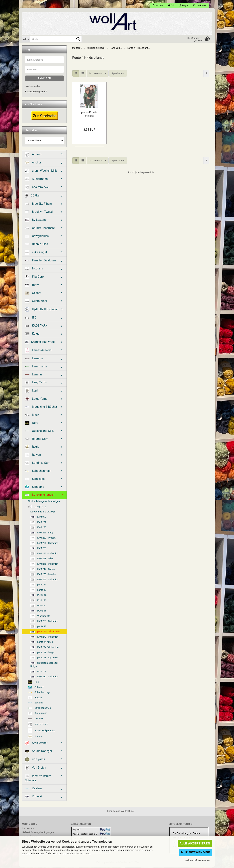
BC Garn (33, 197)
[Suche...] (26, 39)
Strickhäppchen (39, 709)
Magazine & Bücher (41, 408)
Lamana (34, 359)
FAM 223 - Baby (42, 534)
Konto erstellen (33, 87)
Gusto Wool (36, 302)
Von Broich (35, 769)
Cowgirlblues (37, 237)
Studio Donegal (38, 752)
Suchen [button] (158, 5)
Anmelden (44, 79)
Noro (32, 424)
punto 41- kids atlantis (89, 115)
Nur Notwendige (196, 852)
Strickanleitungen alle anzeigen (44, 502)
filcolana (34, 269)
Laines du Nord (38, 351)
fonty (32, 286)
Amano (33, 156)
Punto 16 (38, 596)
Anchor (33, 164)
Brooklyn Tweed (39, 213)
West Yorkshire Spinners (38, 779)
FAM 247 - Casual (43, 570)
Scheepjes (35, 480)
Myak (32, 416)
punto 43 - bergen (43, 653)
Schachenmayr (38, 472)
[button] (171, 5)
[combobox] (98, 74)
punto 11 (38, 586)
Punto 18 (38, 612)
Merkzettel (200, 5)
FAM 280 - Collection (44, 678)
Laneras (34, 375)
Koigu (32, 335)
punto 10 (38, 591)
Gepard (33, 294)
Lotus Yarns (36, 400)
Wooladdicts (40, 617)
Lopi (31, 392)
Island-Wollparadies (41, 732)
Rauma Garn (37, 440)
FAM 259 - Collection (44, 581)
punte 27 (38, 628)
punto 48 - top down (44, 659)
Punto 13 (38, 601)
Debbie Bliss (36, 245)
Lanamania (36, 367)
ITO (31, 319)
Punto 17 (38, 607)
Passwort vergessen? (36, 92)
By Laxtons (36, 221)
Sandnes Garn (38, 464)
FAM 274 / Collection (44, 648)
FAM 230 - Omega (43, 539)
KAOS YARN (36, 327)
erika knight (36, 253)
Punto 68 (38, 672)
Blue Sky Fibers (38, 205)
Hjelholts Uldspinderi (42, 311)
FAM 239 (38, 549)
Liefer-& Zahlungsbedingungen (38, 833)
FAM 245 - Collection (44, 565)
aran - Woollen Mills (41, 172)
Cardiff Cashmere (40, 229)
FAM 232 (38, 523)
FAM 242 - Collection (44, 555)
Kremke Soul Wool (40, 343)
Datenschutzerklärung (79, 853)
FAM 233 (38, 528)
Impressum (28, 829)
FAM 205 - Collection (44, 544)
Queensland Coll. (39, 432)
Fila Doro (34, 278)
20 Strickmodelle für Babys (44, 666)
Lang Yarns (36, 383)
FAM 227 (38, 518)
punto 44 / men (42, 643)
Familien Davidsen (40, 262)
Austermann (36, 180)
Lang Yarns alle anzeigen (43, 513)
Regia (32, 448)
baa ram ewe (37, 188)
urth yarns (35, 760)
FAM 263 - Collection (44, 622)
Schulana (35, 488)
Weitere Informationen (197, 860)
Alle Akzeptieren (195, 843)
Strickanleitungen (40, 496)
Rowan (33, 456)
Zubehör (34, 797)
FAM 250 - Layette (43, 575)
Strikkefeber (36, 744)
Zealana (35, 704)
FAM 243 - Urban (42, 560)
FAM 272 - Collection (44, 638)
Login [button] (183, 5)
